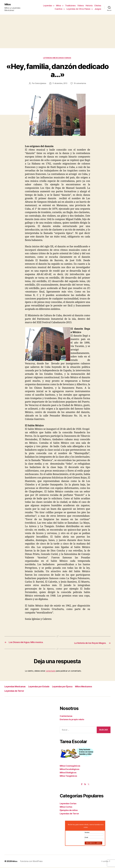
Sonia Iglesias (40, 84)
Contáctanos (66, 716)
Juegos (98, 9)
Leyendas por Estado (42, 687)
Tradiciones (70, 6)
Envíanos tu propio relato (72, 720)
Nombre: (87, 833)
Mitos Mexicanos (90, 687)
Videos (81, 6)
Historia (89, 6)
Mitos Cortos (66, 807)
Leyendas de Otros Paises (78, 9)
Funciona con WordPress (32, 862)
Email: (86, 838)
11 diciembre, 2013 (60, 84)
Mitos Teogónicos (68, 776)
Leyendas (48, 6)
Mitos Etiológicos (68, 773)
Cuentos (59, 9)
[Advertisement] (57, 32)
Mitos (8, 4)
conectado (51, 671)
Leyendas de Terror (15, 691)
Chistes (98, 6)
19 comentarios (80, 84)
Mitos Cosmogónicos (70, 766)
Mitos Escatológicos (70, 770)
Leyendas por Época (67, 687)
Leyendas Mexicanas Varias (57, 58)
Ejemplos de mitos (69, 811)
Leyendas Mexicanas (16, 687)
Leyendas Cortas (68, 804)
